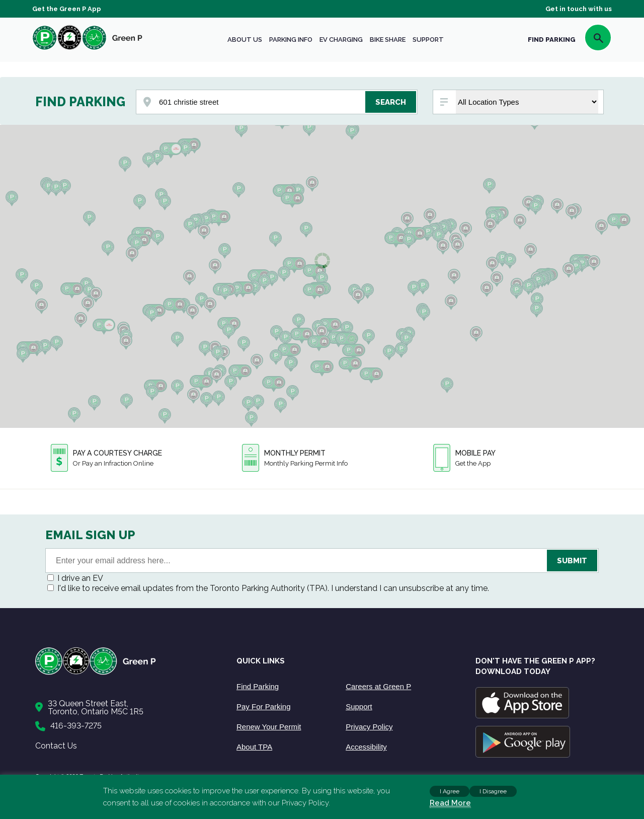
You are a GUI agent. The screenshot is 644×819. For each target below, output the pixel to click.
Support (428, 40)
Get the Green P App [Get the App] (67, 9)
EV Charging (341, 40)
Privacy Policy (369, 727)
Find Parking (258, 686)
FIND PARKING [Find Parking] (552, 40)
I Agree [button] (450, 791)
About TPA (254, 747)
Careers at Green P (378, 686)
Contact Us (56, 746)
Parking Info (291, 40)
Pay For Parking (264, 706)
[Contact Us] (126, 708)
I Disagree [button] (493, 791)
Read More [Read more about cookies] (450, 803)
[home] (88, 50)
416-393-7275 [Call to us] (76, 726)
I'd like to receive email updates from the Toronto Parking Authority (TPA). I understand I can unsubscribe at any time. (273, 588)
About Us (245, 40)
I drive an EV (80, 578)
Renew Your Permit (269, 727)
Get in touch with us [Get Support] (579, 9)
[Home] (126, 673)
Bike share (388, 40)
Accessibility (366, 747)
